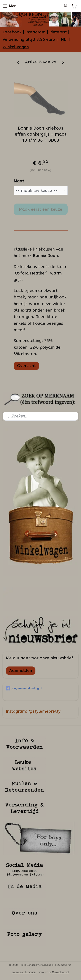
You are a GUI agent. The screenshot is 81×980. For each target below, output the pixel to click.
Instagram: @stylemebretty (33, 711)
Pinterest (58, 32)
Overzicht (26, 365)
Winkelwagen (16, 47)
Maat (19, 181)
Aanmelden (21, 671)
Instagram (36, 32)
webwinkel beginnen (24, 972)
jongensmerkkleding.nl (24, 688)
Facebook (12, 32)
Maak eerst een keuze (40, 209)
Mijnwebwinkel (60, 972)
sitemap (61, 965)
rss (69, 965)
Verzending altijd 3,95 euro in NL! (35, 39)
